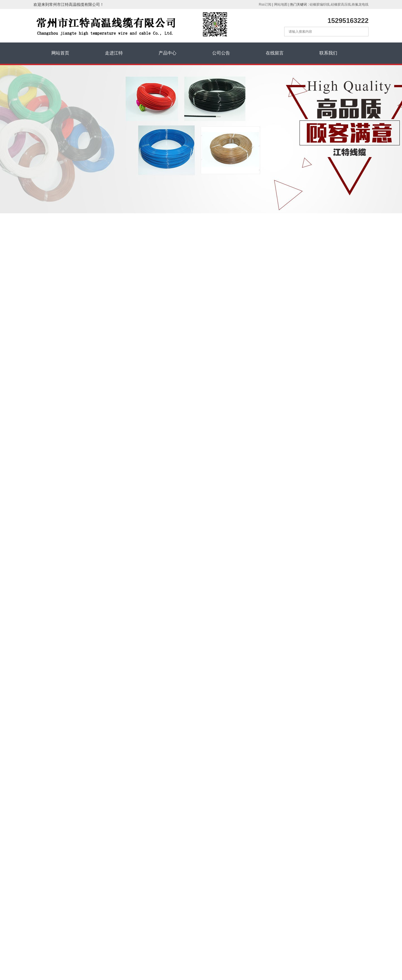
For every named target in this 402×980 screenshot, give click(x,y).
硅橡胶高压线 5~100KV (59, 291)
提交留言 (310, 945)
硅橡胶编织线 (320, 4)
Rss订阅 (265, 4)
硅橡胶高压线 (341, 4)
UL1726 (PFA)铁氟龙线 (201, 363)
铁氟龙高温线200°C (56, 316)
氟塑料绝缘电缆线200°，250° (65, 354)
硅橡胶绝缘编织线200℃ (60, 279)
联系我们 (328, 53)
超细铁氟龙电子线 (55, 417)
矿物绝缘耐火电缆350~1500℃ (65, 392)
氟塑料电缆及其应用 (57, 482)
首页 (311, 239)
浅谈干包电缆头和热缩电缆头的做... (70, 457)
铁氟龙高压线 (51, 342)
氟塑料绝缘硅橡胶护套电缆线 (64, 379)
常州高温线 (223, 340)
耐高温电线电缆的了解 (59, 469)
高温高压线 (176, 340)
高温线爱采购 (64, 841)
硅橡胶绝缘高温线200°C (60, 266)
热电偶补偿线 (51, 404)
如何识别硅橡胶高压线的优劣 (64, 507)
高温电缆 (200, 340)
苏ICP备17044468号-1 (58, 961)
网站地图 (281, 4)
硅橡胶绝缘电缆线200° (59, 367)
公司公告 (221, 53)
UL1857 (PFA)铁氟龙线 (201, 350)
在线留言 (275, 53)
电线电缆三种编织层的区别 (63, 494)
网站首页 (60, 53)
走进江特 (114, 53)
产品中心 (167, 53)
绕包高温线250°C (54, 329)
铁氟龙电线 (360, 4)
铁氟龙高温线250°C (56, 304)
